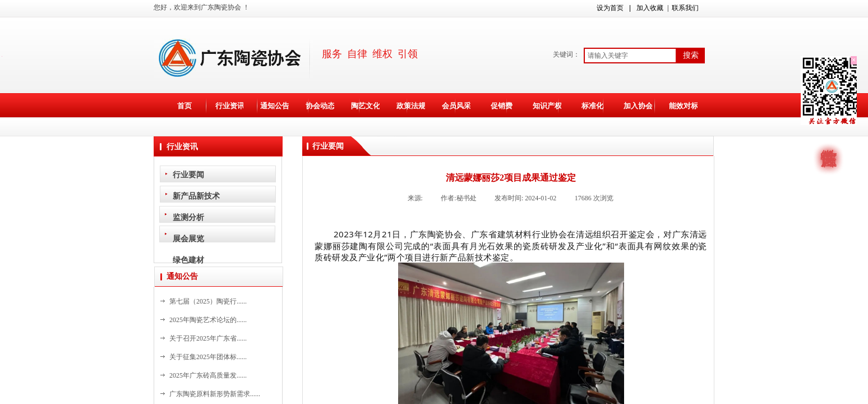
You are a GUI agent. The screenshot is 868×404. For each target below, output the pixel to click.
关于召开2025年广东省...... (208, 338)
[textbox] (630, 56)
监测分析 (188, 217)
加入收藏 (650, 8)
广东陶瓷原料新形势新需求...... (215, 394)
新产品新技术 (196, 196)
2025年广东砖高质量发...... (208, 375)
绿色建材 (188, 260)
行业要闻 (188, 175)
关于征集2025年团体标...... (208, 357)
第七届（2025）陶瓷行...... (208, 301)
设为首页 (610, 8)
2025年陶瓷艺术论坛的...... (208, 320)
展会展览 (188, 238)
